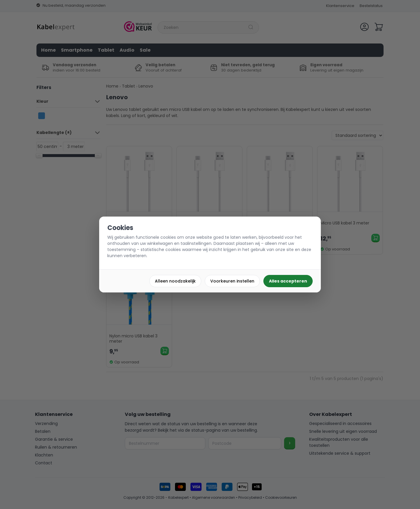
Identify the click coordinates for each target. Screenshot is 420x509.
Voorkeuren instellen (232, 281)
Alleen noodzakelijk (175, 281)
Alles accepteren (288, 281)
